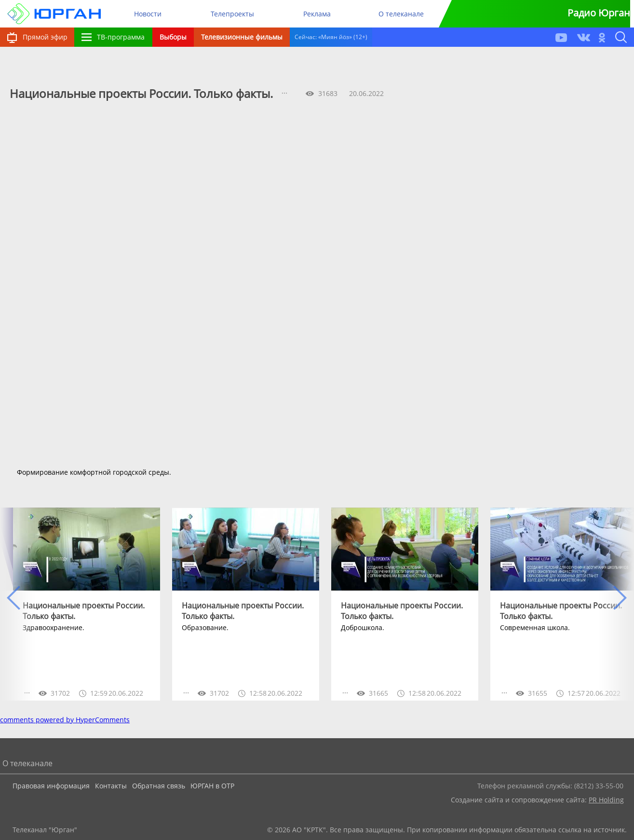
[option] (87, 604)
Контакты (111, 786)
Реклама (317, 14)
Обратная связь (159, 786)
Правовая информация (51, 786)
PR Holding (606, 800)
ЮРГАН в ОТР (212, 786)
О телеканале (401, 14)
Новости (148, 14)
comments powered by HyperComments (65, 720)
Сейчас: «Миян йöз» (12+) (331, 37)
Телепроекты (232, 14)
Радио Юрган (599, 13)
